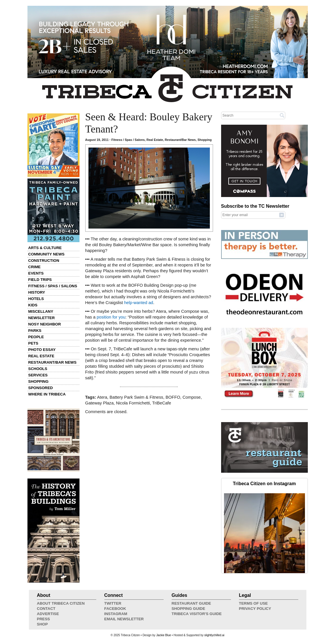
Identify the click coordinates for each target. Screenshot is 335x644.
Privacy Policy (255, 609)
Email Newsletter (124, 619)
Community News (47, 254)
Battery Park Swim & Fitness (136, 397)
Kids (33, 305)
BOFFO (173, 397)
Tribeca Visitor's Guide (197, 614)
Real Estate (41, 356)
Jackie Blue (163, 635)
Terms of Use (253, 603)
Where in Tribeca (47, 394)
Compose (191, 397)
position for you (111, 317)
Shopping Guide (188, 609)
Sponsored (41, 388)
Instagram (116, 614)
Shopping (38, 381)
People (36, 337)
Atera (102, 397)
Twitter (113, 603)
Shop (42, 624)
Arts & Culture (45, 248)
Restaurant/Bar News (52, 362)
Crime (35, 267)
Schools (38, 369)
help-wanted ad (138, 303)
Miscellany (41, 311)
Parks (35, 331)
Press (44, 619)
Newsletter (42, 318)
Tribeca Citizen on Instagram (264, 484)
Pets (33, 343)
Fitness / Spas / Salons (53, 286)
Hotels (36, 299)
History (37, 292)
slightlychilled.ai (214, 635)
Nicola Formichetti (133, 403)
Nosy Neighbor (45, 324)
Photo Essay (42, 350)
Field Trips (40, 280)
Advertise (48, 614)
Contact (46, 609)
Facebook (115, 609)
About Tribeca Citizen (61, 603)
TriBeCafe (161, 403)
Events (36, 273)
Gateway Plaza (100, 403)
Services (38, 375)
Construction (44, 261)
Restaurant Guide (191, 603)
